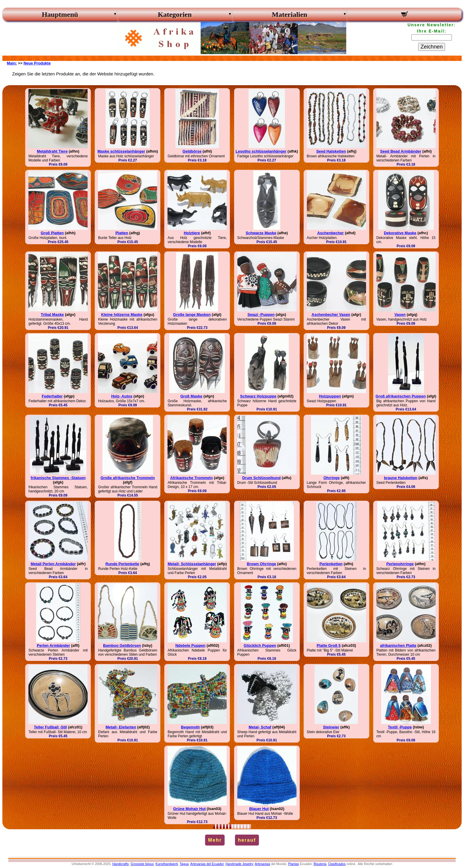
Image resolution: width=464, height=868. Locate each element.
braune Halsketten (401, 478)
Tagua (184, 864)
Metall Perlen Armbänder (53, 564)
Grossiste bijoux (142, 864)
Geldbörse (192, 151)
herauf (247, 840)
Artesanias (262, 864)
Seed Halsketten (331, 151)
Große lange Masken (192, 315)
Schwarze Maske (261, 233)
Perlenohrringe (400, 564)
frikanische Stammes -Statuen (58, 478)
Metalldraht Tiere (52, 151)
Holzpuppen (330, 396)
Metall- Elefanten (121, 727)
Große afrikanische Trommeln (128, 478)
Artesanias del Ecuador (207, 864)
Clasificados (337, 864)
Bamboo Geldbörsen (122, 645)
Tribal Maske (52, 315)
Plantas (293, 864)
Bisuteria (320, 864)
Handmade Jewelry (239, 864)
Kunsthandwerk (167, 864)
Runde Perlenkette (122, 564)
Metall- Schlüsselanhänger (192, 564)
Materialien (290, 14)
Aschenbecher (331, 233)
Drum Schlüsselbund (261, 478)
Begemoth (191, 727)
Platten (122, 233)
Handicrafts (120, 864)
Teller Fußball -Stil (50, 727)
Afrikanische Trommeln (191, 478)
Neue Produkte (37, 63)
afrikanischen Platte (398, 645)
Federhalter (52, 396)
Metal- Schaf (260, 727)
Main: (12, 63)
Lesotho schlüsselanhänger (261, 151)
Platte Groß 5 (329, 645)
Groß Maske (191, 396)
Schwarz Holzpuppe (258, 396)
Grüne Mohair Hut (189, 809)
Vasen (400, 315)
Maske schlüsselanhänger (121, 151)
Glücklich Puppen (260, 645)
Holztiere (192, 233)
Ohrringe (332, 478)
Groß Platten (52, 233)
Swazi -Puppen (261, 315)
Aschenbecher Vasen (331, 315)
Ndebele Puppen (190, 645)
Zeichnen (432, 47)
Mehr (215, 840)
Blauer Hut (259, 809)
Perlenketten (331, 564)
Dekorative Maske (400, 233)
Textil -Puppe (400, 727)
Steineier (331, 727)
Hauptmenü (60, 14)
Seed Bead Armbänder (401, 151)
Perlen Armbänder (53, 645)
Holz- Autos (122, 396)
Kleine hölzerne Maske (122, 315)
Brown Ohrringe (261, 564)
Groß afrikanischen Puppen (401, 396)
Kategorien (175, 14)
